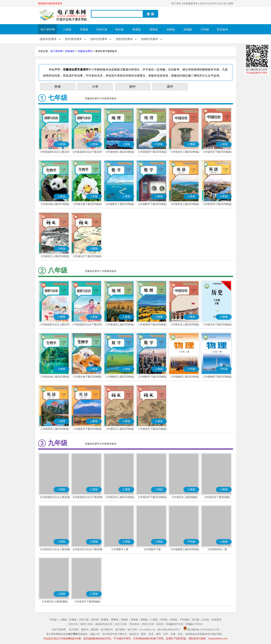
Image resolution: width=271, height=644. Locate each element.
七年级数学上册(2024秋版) (120, 204)
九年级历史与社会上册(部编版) (55, 550)
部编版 (188, 30)
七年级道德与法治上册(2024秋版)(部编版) (55, 152)
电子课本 (176, 3)
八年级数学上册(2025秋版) (120, 377)
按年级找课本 (73, 39)
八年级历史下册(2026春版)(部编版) (217, 325)
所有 (58, 87)
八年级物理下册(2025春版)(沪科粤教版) (217, 377)
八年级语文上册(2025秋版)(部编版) (120, 429)
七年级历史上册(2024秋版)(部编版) (185, 152)
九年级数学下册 (152, 549)
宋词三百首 (148, 624)
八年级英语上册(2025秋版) (55, 429)
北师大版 (102, 30)
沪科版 (205, 30)
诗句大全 (216, 3)
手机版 (53, 620)
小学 (95, 87)
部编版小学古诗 (194, 624)
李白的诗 (134, 624)
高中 (170, 87)
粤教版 (134, 620)
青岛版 (196, 620)
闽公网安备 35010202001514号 (201, 630)
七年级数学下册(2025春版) (152, 204)
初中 (133, 87)
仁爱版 (154, 620)
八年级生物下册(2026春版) (87, 377)
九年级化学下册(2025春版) (152, 497)
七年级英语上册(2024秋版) (185, 204)
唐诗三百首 (86, 624)
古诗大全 (205, 3)
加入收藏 (228, 3)
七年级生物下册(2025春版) (87, 204)
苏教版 (84, 30)
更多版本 (222, 30)
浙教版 (171, 30)
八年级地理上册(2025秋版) (120, 325)
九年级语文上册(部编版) (55, 602)
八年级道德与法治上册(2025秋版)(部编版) (55, 325)
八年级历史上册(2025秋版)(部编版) (185, 325)
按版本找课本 (48, 39)
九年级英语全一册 (217, 549)
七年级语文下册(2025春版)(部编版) (87, 257)
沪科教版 (185, 620)
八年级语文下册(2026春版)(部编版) (152, 429)
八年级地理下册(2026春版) (152, 325)
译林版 (174, 620)
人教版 (67, 30)
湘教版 (144, 620)
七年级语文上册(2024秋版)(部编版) (55, 257)
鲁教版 (137, 30)
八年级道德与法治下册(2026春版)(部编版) (87, 325)
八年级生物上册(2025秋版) (55, 377)
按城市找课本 (150, 39)
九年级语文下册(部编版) (87, 602)
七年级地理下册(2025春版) (152, 152)
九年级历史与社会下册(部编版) (87, 550)
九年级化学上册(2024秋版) (120, 497)
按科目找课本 (99, 39)
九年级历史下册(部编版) (217, 497)
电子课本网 (48, 30)
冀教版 (154, 30)
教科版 (120, 30)
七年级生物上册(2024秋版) (55, 204)
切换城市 (70, 51)
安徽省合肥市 (85, 51)
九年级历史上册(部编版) (185, 497)
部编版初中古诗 (175, 624)
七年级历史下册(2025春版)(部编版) (217, 152)
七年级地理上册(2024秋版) (120, 152)
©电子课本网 (59, 630)
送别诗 (160, 624)
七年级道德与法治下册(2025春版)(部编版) (87, 152)
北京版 (205, 620)
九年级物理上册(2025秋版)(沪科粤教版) (185, 550)
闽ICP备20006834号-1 (169, 630)
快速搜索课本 (190, 3)
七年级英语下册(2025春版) (217, 204)
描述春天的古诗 (104, 624)
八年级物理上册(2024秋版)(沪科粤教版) (185, 377)
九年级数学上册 (120, 549)
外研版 (164, 620)
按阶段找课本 (124, 39)
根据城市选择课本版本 (50, 3)
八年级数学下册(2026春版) (152, 377)
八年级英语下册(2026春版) (87, 429)
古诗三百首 (121, 624)
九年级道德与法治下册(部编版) (87, 498)
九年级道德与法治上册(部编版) (55, 498)
